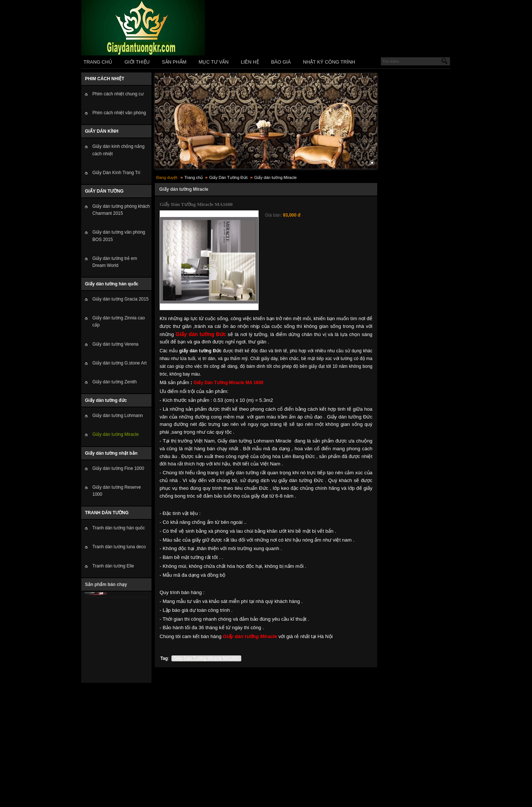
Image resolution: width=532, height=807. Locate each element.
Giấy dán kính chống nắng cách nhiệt (118, 150)
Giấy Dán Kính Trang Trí (116, 173)
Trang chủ (194, 177)
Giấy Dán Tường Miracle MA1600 (206, 658)
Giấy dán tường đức (106, 400)
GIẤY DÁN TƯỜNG (104, 191)
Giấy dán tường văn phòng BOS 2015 (119, 236)
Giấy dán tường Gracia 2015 (120, 299)
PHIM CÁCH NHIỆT (105, 79)
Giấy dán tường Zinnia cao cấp (119, 321)
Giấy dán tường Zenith (115, 382)
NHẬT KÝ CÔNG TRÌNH (329, 62)
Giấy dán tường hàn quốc (112, 284)
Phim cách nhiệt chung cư (118, 94)
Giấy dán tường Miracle (115, 434)
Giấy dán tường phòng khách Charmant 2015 (121, 210)
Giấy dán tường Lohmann (118, 416)
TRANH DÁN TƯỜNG (107, 513)
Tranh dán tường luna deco (119, 547)
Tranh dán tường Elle (113, 566)
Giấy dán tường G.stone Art (120, 363)
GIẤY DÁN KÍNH (102, 131)
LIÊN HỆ (250, 62)
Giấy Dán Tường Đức (229, 177)
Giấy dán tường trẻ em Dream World (115, 262)
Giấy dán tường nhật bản (111, 453)
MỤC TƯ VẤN (214, 62)
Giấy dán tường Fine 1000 (118, 468)
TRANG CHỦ (98, 62)
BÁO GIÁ (281, 62)
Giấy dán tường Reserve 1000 (117, 491)
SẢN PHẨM (174, 62)
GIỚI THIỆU (137, 62)
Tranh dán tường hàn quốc (119, 528)
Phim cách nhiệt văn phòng (119, 113)
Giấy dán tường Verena (115, 344)
